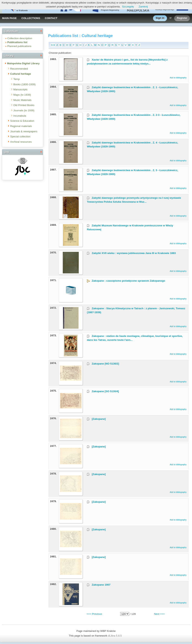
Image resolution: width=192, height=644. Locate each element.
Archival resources (21, 142)
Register (182, 18)
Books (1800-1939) (24, 84)
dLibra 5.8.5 (115, 636)
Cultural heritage (21, 74)
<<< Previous (94, 614)
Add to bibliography (178, 78)
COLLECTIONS (31, 18)
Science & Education (22, 121)
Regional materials (21, 126)
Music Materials (22, 100)
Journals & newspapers (24, 131)
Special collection (20, 137)
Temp (17, 79)
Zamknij (143, 7)
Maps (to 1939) (22, 95)
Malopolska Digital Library (23, 63)
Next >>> (159, 614)
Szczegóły (128, 7)
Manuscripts (20, 89)
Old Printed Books (24, 105)
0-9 (53, 45)
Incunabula (20, 116)
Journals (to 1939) (24, 110)
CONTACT (51, 18)
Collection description (20, 38)
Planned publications (19, 46)
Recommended (19, 69)
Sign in (160, 18)
